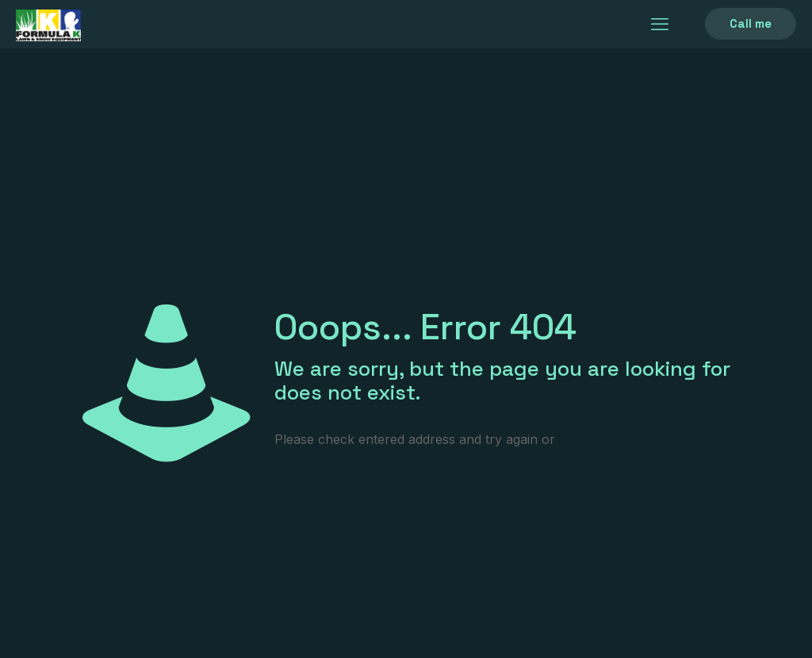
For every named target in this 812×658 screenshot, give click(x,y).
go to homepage (649, 440)
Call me (751, 23)
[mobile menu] (660, 24)
